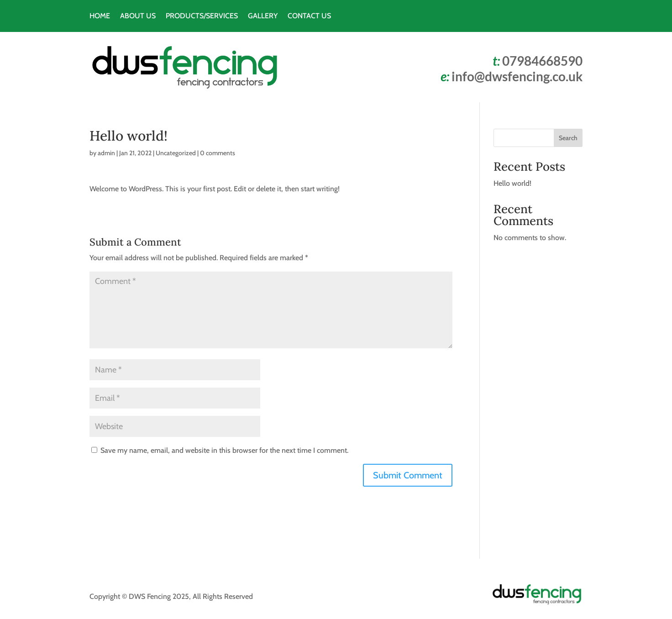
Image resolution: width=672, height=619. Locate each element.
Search (568, 138)
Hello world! (512, 183)
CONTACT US (309, 16)
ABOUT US (138, 16)
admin (106, 153)
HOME (100, 16)
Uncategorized (176, 153)
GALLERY (263, 16)
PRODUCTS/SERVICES (202, 16)
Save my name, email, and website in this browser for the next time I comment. (224, 450)
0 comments (218, 153)
